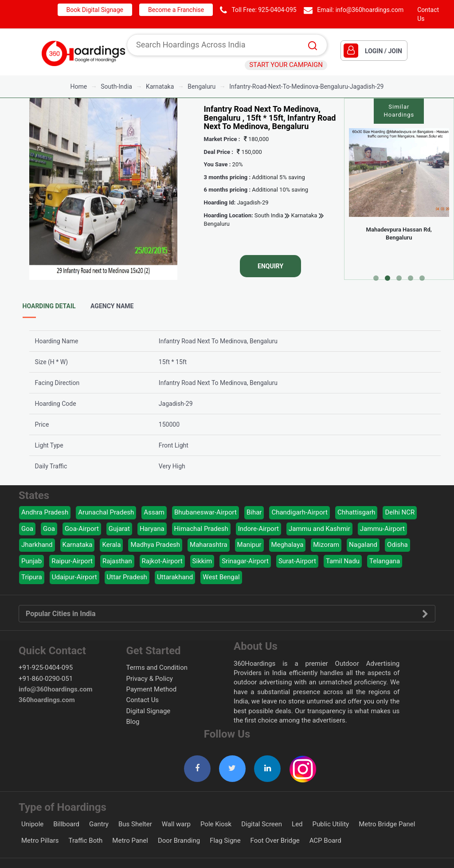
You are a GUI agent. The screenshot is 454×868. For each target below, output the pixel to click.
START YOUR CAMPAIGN (286, 65)
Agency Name (112, 306)
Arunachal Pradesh (106, 512)
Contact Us (143, 700)
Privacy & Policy (150, 679)
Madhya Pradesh (155, 545)
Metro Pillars (40, 841)
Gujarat (119, 529)
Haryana (152, 529)
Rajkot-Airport (162, 561)
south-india (116, 86)
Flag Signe (225, 841)
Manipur (249, 545)
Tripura (32, 577)
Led (297, 824)
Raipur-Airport (72, 561)
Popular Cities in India (227, 614)
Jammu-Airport (382, 529)
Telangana (385, 561)
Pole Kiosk (216, 824)
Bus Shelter (135, 824)
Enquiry (270, 266)
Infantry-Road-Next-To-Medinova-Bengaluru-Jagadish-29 (306, 86)
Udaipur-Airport (74, 577)
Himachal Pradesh (201, 529)
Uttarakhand (175, 577)
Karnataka (303, 216)
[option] (103, 189)
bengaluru (202, 86)
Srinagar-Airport (245, 561)
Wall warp (176, 824)
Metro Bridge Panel (387, 824)
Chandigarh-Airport (299, 512)
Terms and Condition (157, 668)
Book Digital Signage (95, 10)
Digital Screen (262, 824)
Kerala (111, 545)
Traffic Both (86, 841)
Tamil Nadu (343, 561)
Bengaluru (217, 224)
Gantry (99, 824)
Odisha (397, 545)
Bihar (254, 512)
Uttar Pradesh (127, 577)
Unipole (32, 824)
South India (269, 216)
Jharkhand (37, 545)
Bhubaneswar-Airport (205, 512)
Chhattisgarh (356, 512)
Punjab (31, 561)
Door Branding (179, 841)
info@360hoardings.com (370, 10)
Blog (133, 722)
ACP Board (325, 841)
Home (79, 86)
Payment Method (152, 689)
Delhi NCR (400, 512)
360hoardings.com (47, 700)
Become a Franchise (176, 10)
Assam (154, 512)
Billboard (66, 824)
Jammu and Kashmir (319, 529)
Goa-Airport (82, 529)
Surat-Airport (297, 561)
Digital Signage (149, 711)
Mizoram (326, 545)
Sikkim (202, 561)
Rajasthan (117, 561)
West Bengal (221, 577)
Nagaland (363, 545)
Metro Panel (130, 841)
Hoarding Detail (49, 306)
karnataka (160, 86)
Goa (27, 529)
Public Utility (331, 824)
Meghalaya (288, 545)
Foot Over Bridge (275, 841)
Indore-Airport (258, 529)
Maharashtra (209, 545)
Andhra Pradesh (45, 512)
